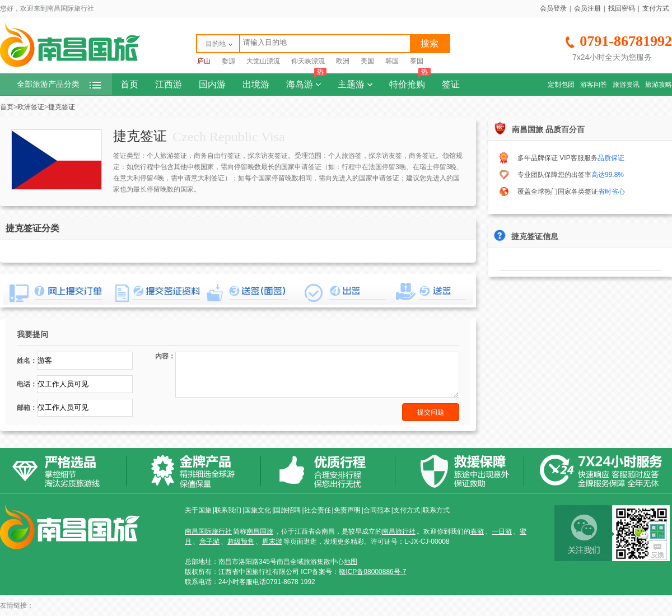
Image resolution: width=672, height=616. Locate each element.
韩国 (392, 61)
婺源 (228, 61)
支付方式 (656, 8)
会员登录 (553, 8)
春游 (477, 531)
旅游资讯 (626, 85)
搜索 (430, 43)
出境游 (256, 84)
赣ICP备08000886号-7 (372, 572)
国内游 (212, 84)
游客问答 (594, 85)
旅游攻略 (659, 85)
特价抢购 (410, 81)
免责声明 (347, 510)
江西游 (169, 84)
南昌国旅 (260, 531)
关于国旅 (198, 510)
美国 (367, 61)
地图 (351, 562)
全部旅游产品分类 (59, 84)
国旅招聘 (287, 510)
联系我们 (228, 510)
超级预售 (241, 542)
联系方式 (436, 510)
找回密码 (622, 8)
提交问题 (431, 412)
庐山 (204, 61)
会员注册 (587, 8)
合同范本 (377, 510)
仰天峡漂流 (308, 61)
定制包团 (561, 85)
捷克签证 (62, 107)
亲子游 (209, 542)
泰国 (417, 61)
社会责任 (318, 510)
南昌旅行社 (399, 531)
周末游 (272, 542)
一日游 (502, 531)
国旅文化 (258, 510)
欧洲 (343, 61)
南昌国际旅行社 (208, 531)
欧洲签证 (31, 107)
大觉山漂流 (263, 61)
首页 (129, 84)
